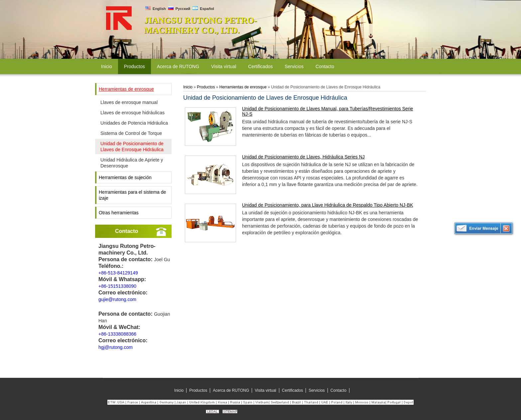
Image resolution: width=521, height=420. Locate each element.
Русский (179, 9)
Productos (206, 87)
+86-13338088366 (117, 334)
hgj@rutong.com (116, 347)
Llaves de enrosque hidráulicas (132, 113)
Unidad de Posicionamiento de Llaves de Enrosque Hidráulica (132, 147)
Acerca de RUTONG (231, 390)
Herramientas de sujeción (125, 177)
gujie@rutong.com (117, 299)
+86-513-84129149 (118, 273)
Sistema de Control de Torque (131, 133)
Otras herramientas (119, 213)
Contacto (127, 231)
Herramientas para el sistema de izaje (132, 195)
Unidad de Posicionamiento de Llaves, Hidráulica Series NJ (303, 157)
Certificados (292, 390)
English (156, 9)
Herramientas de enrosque (126, 89)
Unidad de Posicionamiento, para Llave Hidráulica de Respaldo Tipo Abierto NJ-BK (327, 205)
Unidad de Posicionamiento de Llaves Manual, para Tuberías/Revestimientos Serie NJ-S (327, 111)
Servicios (317, 390)
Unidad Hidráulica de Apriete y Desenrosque (132, 163)
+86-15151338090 (117, 286)
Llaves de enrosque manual (129, 102)
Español (203, 9)
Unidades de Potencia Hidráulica (134, 123)
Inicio (188, 87)
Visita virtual (265, 390)
